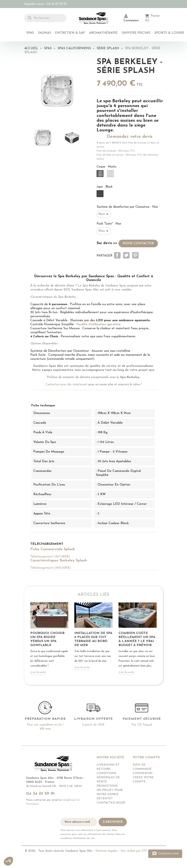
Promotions (107, 786)
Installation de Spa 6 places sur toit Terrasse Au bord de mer (93, 639)
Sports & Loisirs (169, 33)
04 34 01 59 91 (57, 4)
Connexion (143, 773)
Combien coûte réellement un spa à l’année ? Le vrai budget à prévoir (137, 639)
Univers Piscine (136, 33)
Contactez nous (165, 854)
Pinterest (135, 255)
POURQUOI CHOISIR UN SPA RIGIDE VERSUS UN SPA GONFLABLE (47, 639)
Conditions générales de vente (108, 778)
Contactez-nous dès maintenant (66, 385)
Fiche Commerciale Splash (53, 549)
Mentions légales (106, 851)
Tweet (126, 255)
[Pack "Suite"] (104, 231)
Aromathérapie (103, 33)
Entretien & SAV (70, 33)
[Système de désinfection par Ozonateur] (104, 214)
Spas (30, 33)
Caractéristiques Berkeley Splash (59, 561)
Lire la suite (38, 672)
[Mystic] (101, 175)
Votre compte (146, 758)
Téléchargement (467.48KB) (50, 557)
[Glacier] (111, 175)
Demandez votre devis (130, 137)
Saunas (44, 33)
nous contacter (138, 243)
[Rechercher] (45, 18)
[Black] (101, 195)
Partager (117, 255)
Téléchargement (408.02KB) (51, 568)
